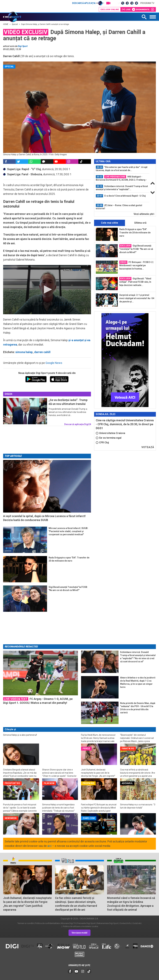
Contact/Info (125, 923)
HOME (6, 24)
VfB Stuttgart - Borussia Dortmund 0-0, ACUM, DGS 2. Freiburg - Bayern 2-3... (121, 178)
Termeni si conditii (26, 923)
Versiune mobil (79, 933)
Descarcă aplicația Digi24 (78, 424)
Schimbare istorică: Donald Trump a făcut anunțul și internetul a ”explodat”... (122, 188)
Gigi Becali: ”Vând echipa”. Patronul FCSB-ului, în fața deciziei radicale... (135, 282)
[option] (122, 169)
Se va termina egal (109, 438)
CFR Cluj (102, 443)
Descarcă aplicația (88, 3)
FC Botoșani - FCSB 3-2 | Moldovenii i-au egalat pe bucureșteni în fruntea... (136, 265)
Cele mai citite (110, 223)
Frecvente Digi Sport (86, 923)
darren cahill (42, 352)
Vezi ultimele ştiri (144, 214)
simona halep (24, 352)
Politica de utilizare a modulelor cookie (80, 926)
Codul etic (137, 923)
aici (49, 846)
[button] (47, 289)
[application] (47, 290)
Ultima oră (140, 223)
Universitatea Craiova (110, 433)
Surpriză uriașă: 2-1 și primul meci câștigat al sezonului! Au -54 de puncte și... (137, 298)
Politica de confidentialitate (47, 923)
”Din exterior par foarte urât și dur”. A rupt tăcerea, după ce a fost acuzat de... (122, 169)
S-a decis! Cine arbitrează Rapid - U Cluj (121, 196)
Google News (54, 363)
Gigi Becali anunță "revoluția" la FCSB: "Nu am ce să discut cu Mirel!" (136, 249)
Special (15, 24)
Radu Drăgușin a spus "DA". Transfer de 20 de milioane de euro (135, 233)
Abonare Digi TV (68, 923)
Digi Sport (23, 46)
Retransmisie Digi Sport (108, 923)
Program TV (147, 3)
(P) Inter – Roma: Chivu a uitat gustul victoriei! (119, 207)
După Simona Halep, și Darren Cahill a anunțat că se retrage (45, 24)
